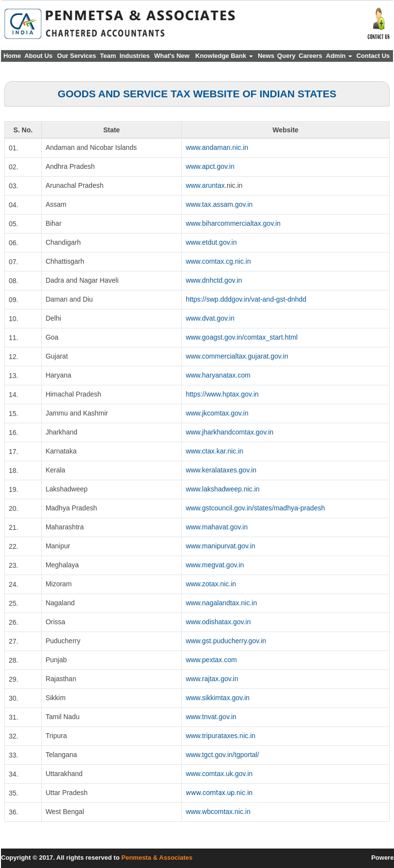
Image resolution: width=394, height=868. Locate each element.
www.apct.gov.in (210, 166)
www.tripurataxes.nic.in (221, 736)
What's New (172, 56)
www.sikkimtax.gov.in (218, 698)
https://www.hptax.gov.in (222, 394)
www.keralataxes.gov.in (221, 470)
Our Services (76, 56)
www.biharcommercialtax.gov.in (233, 223)
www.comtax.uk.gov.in (219, 774)
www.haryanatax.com (218, 375)
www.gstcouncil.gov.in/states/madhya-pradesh (255, 508)
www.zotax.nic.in (211, 584)
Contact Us (373, 56)
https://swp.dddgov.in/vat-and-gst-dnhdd (246, 299)
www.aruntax (205, 185)
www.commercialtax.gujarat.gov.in (237, 356)
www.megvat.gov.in (215, 565)
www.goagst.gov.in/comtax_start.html (242, 337)
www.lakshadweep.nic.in (223, 489)
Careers (310, 56)
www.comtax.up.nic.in (219, 793)
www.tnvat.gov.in (211, 717)
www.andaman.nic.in (217, 147)
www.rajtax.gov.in (212, 679)
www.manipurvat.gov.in (221, 546)
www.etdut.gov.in (211, 242)
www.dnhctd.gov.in (214, 280)
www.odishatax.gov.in (218, 622)
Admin (339, 56)
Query (287, 56)
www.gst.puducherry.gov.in (226, 641)
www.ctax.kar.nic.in (215, 451)
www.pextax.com (211, 660)
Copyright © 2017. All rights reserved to (61, 858)
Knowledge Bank (224, 56)
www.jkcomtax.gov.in (217, 413)
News (266, 56)
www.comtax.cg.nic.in (218, 261)
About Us (38, 56)
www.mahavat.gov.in (217, 527)
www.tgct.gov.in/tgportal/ (223, 755)
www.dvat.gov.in (210, 318)
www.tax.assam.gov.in (219, 204)
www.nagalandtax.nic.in (221, 603)
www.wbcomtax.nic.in (218, 812)
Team (108, 56)
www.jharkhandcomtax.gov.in (230, 432)
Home (12, 56)
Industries (135, 56)
